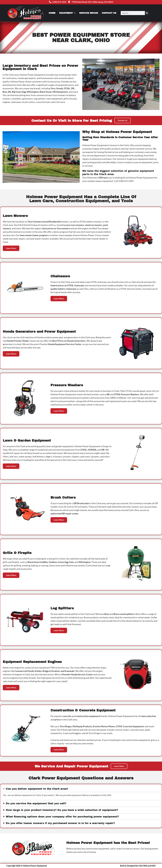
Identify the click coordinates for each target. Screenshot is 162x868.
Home (52, 13)
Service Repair (89, 13)
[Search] (147, 13)
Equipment (67, 13)
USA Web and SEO (147, 866)
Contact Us (109, 13)
